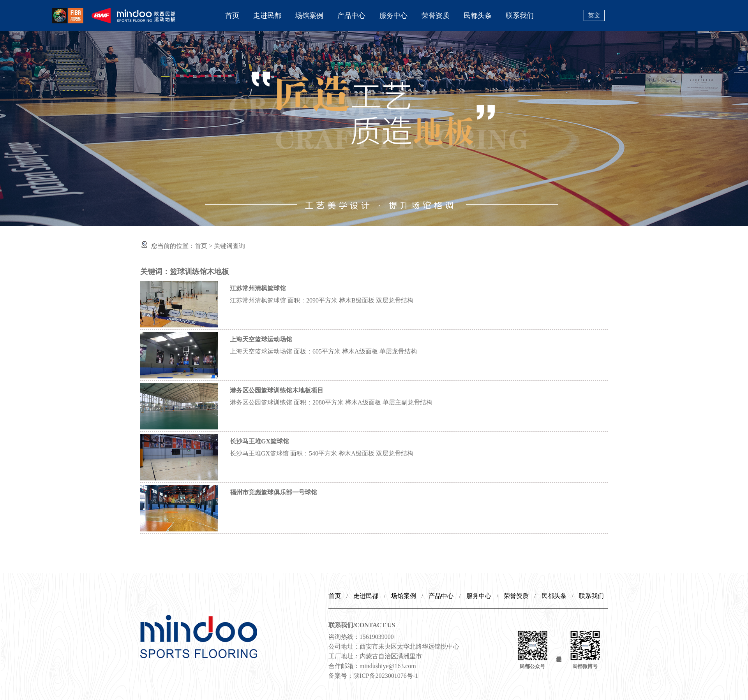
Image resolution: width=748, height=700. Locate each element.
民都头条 (478, 16)
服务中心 (393, 16)
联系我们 (520, 16)
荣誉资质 (436, 16)
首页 (232, 16)
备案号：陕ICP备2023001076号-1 (373, 676)
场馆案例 (309, 16)
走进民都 (267, 16)
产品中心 (351, 16)
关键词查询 (229, 246)
